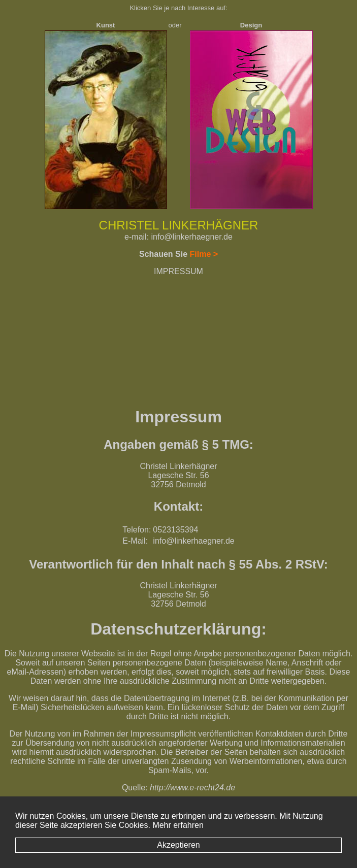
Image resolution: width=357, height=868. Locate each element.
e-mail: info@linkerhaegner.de (178, 237)
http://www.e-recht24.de (192, 788)
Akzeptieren (178, 845)
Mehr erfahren (178, 825)
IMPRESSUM (178, 271)
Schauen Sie (178, 254)
